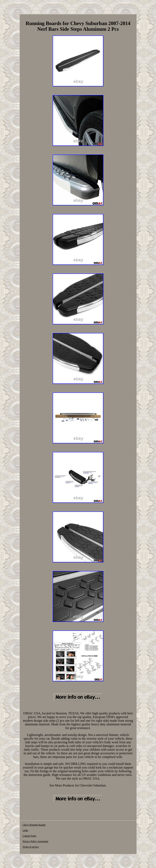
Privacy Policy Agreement (35, 841)
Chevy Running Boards (34, 825)
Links (25, 830)
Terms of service (31, 847)
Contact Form (29, 836)
